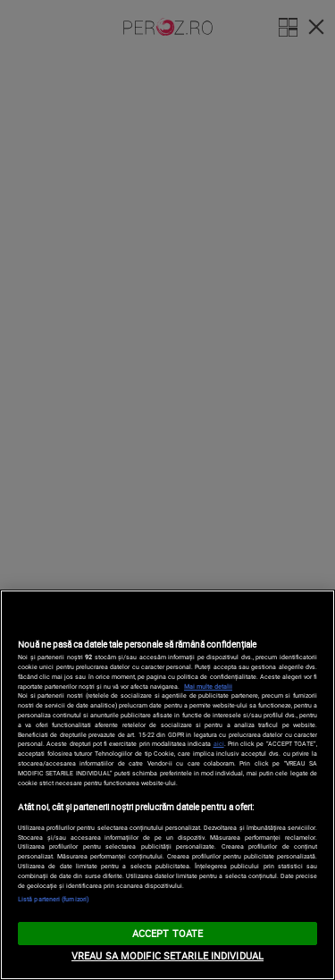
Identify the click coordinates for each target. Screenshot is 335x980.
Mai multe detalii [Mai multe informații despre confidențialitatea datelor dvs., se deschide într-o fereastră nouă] (208, 686)
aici (219, 743)
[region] (167, 785)
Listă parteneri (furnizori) (53, 899)
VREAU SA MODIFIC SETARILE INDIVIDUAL (167, 955)
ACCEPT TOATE (167, 933)
